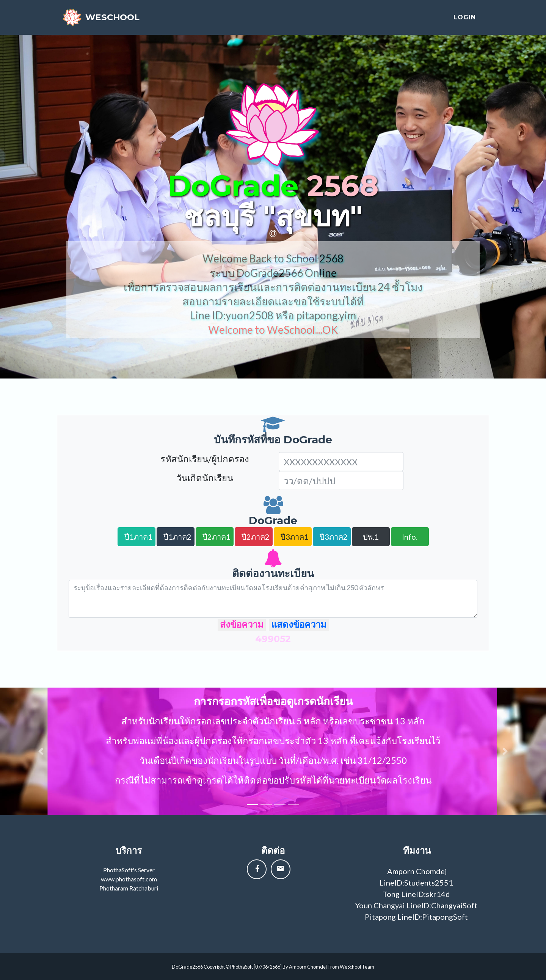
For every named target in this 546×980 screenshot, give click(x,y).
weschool (123, 20)
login (465, 20)
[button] (41, 751)
